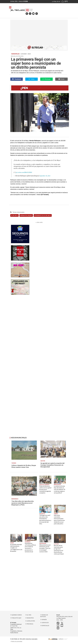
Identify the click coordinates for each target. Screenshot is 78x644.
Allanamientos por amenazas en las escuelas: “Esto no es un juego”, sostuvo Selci (45, 548)
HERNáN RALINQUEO (26, 215)
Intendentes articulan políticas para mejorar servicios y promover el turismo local (30, 547)
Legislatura (30, 621)
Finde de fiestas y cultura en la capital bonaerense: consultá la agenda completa (45, 489)
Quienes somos (16, 615)
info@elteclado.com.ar (64, 617)
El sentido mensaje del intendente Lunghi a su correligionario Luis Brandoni (16, 548)
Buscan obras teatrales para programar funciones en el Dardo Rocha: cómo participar (59, 550)
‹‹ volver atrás (39, 222)
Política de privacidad (17, 641)
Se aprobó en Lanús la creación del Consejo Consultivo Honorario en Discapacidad (52, 465)
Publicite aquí (16, 618)
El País (28, 615)
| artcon (56, 639)
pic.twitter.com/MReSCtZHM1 (24, 172)
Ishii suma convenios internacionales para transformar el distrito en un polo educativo (59, 519)
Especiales (45, 626)
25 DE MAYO (14, 215)
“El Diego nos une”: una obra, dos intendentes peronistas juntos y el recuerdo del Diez (45, 519)
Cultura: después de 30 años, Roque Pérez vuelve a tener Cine (24, 466)
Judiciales (44, 623)
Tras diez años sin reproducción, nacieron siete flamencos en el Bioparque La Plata (23, 503)
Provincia (29, 624)
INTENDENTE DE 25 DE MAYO (43, 215)
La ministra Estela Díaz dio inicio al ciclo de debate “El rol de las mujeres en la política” (59, 489)
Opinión (43, 620)
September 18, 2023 (45, 176)
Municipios (29, 618)
